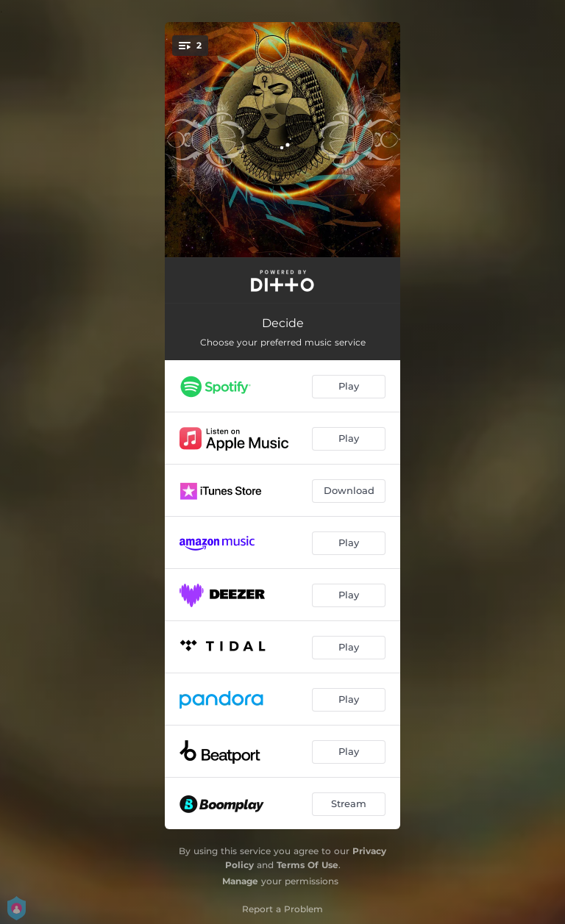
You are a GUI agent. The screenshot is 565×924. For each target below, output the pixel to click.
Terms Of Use (308, 865)
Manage (240, 881)
